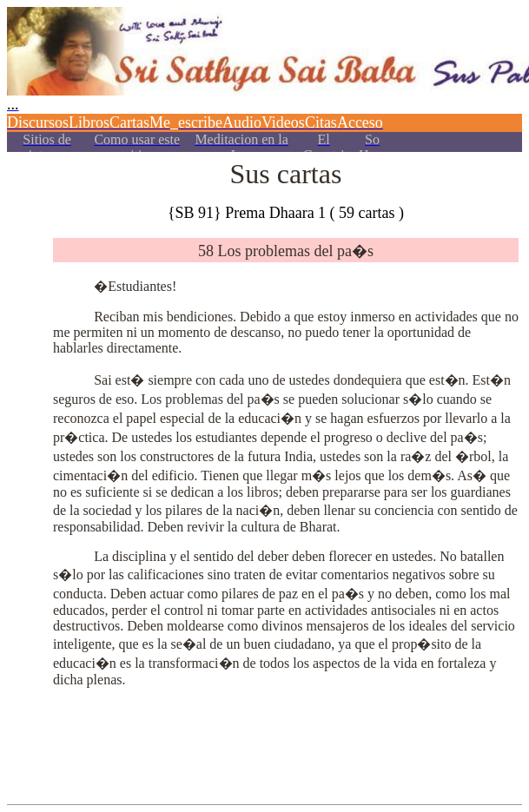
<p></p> (264, 76)
